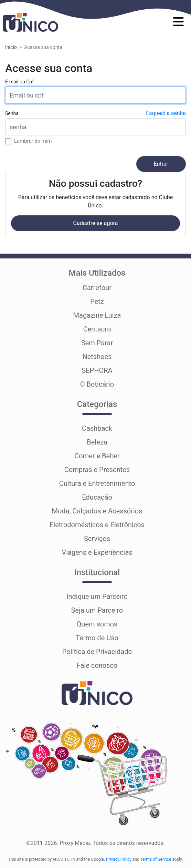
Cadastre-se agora (96, 223)
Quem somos (97, 624)
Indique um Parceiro (97, 596)
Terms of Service (156, 859)
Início (11, 47)
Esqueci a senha (166, 113)
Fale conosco (97, 665)
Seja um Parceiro (97, 610)
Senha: (12, 113)
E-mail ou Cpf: (20, 82)
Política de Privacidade (97, 652)
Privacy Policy (119, 859)
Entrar (161, 164)
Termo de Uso (97, 638)
